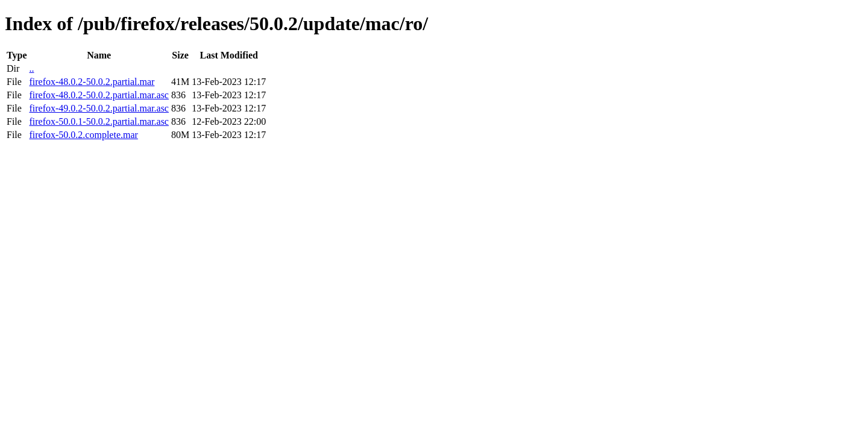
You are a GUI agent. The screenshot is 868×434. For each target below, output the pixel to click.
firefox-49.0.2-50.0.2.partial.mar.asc (99, 108)
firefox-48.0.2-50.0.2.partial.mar (92, 82)
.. (31, 68)
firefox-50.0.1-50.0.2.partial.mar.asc (99, 121)
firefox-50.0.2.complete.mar (83, 135)
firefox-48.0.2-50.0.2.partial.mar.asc (99, 95)
